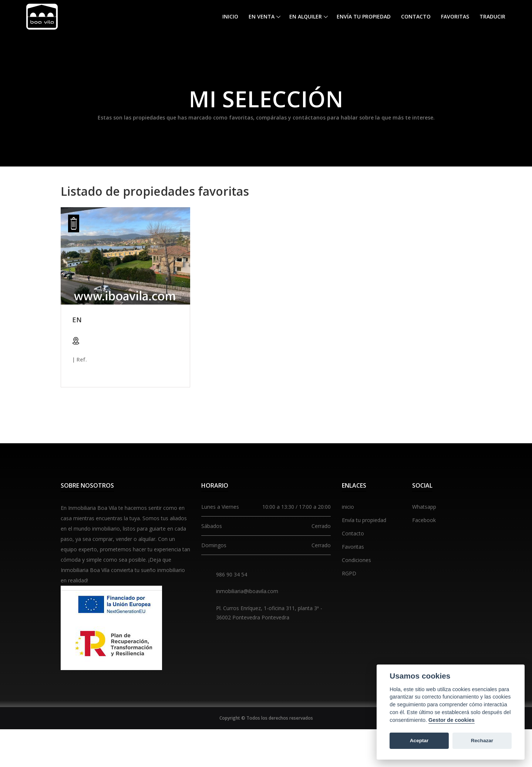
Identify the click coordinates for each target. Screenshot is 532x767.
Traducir (492, 16)
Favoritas (455, 16)
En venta (262, 16)
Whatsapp (424, 507)
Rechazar (482, 741)
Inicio (230, 16)
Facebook (424, 520)
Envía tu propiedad (364, 16)
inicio (348, 507)
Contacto (416, 16)
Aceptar (419, 741)
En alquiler (306, 16)
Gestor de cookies (452, 720)
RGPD (349, 573)
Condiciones (356, 560)
